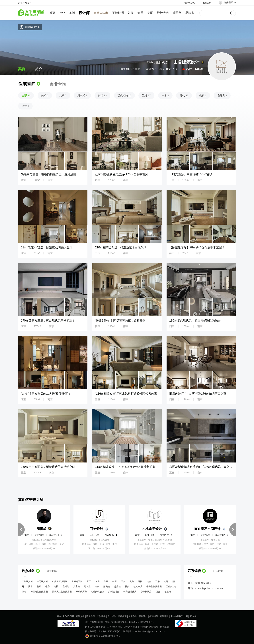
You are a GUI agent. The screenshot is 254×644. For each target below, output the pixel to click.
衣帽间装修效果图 (39, 593)
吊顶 (97, 588)
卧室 (106, 583)
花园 (140, 583)
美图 (150, 13)
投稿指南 (122, 616)
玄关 (132, 583)
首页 (52, 13)
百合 (158, 593)
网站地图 (164, 616)
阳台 (123, 583)
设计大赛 (163, 13)
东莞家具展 (42, 583)
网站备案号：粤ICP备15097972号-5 (103, 631)
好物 (131, 13)
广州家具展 (27, 583)
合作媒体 (112, 616)
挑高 (127, 588)
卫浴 (157, 583)
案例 (72, 13)
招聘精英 (154, 616)
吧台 (48, 588)
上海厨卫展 (77, 583)
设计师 (84, 13)
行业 (62, 13)
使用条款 (133, 616)
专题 (140, 13)
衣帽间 (66, 588)
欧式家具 (138, 588)
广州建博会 (114, 593)
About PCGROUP (66, 616)
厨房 (97, 583)
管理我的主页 (32, 27)
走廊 (166, 583)
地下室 (87, 588)
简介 (39, 69)
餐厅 (39, 588)
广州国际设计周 (60, 583)
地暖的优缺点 (97, 593)
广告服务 (101, 616)
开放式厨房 (81, 593)
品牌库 (190, 13)
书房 (114, 583)
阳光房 (107, 588)
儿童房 (77, 588)
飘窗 (30, 588)
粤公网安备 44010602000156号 (103, 636)
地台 (149, 583)
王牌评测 (118, 13)
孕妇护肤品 (146, 593)
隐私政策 (91, 616)
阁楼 (56, 588)
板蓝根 (168, 593)
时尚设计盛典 (130, 593)
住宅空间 (27, 84)
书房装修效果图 (154, 588)
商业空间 (58, 84)
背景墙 (117, 588)
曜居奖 (177, 13)
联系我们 (143, 616)
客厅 (89, 583)
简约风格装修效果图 (62, 593)
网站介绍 (80, 616)
